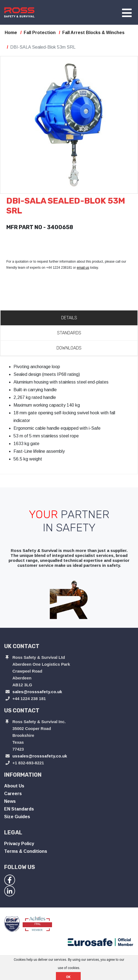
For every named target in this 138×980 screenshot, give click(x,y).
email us (83, 268)
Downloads (69, 348)
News (10, 801)
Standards (69, 333)
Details (69, 318)
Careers (13, 794)
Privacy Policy (19, 844)
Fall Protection (40, 33)
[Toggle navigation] (127, 13)
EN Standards (19, 809)
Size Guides (17, 817)
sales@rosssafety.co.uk (37, 692)
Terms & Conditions (26, 851)
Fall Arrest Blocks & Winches (93, 33)
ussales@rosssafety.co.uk (40, 756)
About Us (14, 786)
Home (11, 33)
